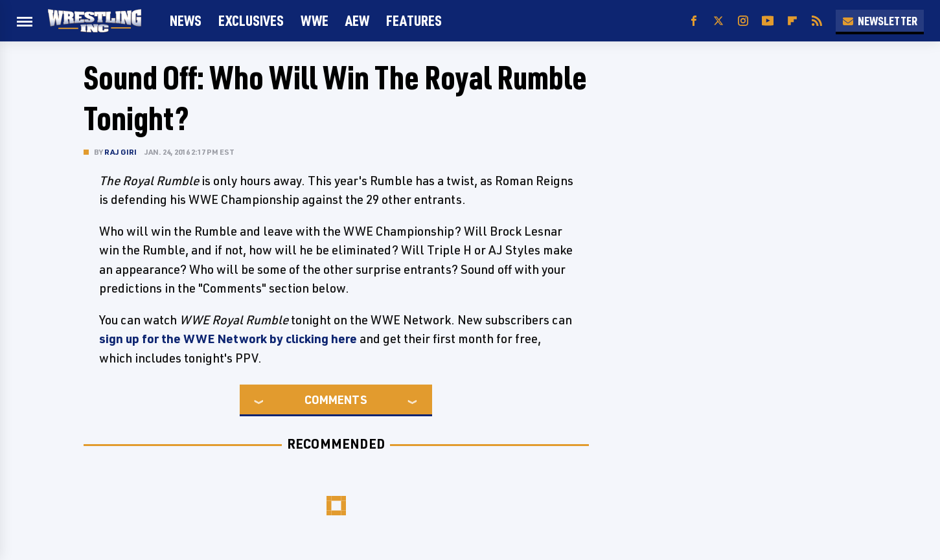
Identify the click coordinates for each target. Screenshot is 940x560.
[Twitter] (718, 21)
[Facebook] (694, 21)
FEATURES (414, 20)
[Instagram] (743, 21)
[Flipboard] (792, 21)
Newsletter (880, 21)
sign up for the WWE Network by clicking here (228, 339)
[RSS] (817, 21)
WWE (315, 20)
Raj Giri (121, 152)
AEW (357, 20)
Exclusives (251, 20)
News (186, 20)
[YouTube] (768, 21)
